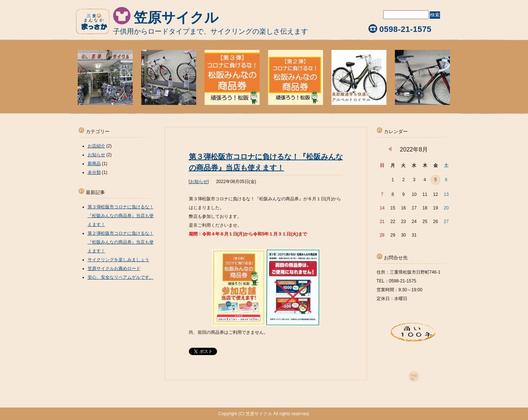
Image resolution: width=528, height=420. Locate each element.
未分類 (94, 172)
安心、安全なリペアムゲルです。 (121, 277)
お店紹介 (96, 146)
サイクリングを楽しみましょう (118, 260)
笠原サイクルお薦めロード (114, 269)
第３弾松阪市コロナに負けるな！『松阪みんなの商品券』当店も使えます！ (121, 216)
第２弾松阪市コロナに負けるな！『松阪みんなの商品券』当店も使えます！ (121, 242)
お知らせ (199, 182)
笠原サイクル (176, 18)
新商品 (94, 164)
